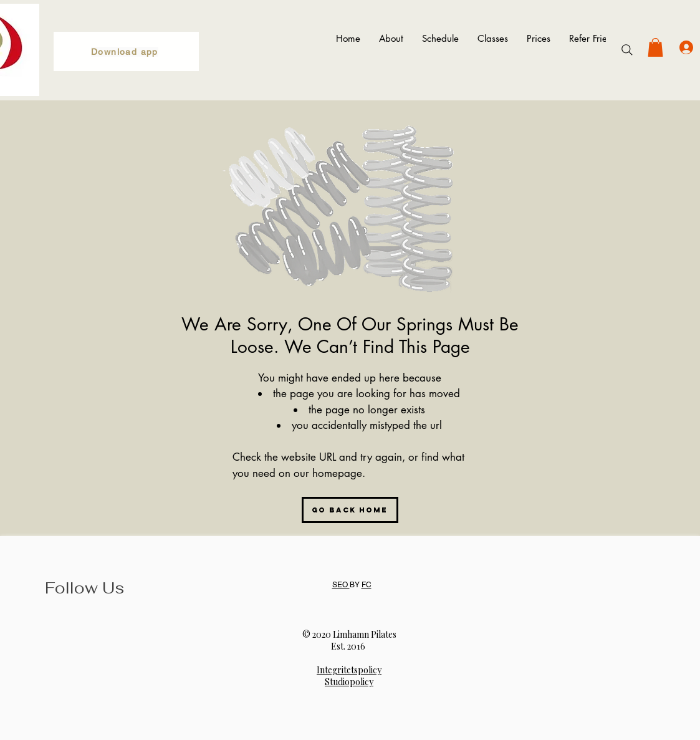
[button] (655, 47)
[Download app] (126, 51)
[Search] (627, 50)
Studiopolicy (349, 682)
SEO (341, 585)
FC (367, 585)
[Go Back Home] (350, 510)
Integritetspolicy (349, 670)
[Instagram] (60, 634)
